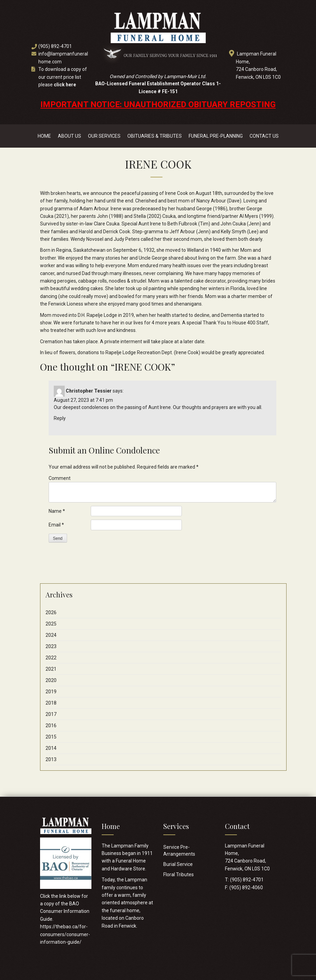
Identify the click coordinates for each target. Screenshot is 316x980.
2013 (51, 759)
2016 (51, 725)
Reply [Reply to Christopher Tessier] (60, 418)
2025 (51, 624)
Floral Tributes (179, 874)
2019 (51, 692)
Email (56, 525)
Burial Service (178, 864)
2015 (51, 737)
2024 (51, 635)
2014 (51, 748)
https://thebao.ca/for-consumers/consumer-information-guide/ (65, 934)
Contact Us (264, 136)
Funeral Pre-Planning (216, 136)
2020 (51, 680)
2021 (51, 669)
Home (44, 136)
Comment (60, 478)
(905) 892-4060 (246, 888)
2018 (51, 703)
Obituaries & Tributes (155, 136)
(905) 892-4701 (55, 46)
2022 (51, 658)
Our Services (104, 136)
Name (57, 511)
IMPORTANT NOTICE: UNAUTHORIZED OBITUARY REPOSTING (158, 104)
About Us (69, 136)
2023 (51, 646)
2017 (51, 714)
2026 (51, 612)
